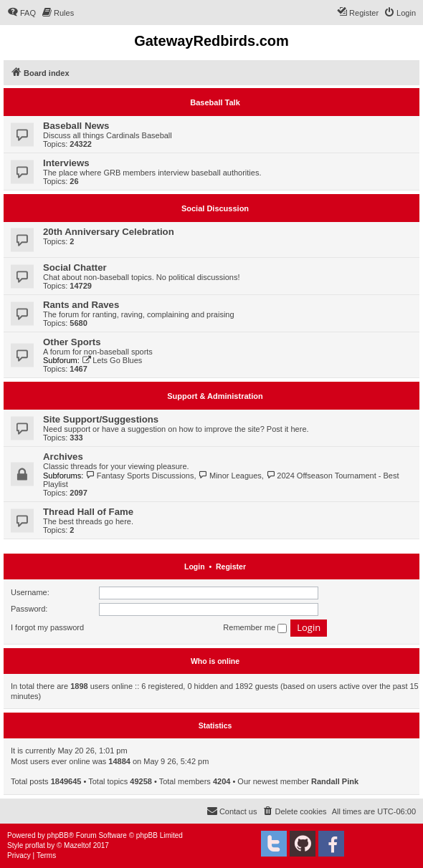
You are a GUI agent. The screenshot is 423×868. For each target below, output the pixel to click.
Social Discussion (215, 208)
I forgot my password (47, 627)
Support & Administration (215, 396)
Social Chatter (75, 267)
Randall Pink (335, 781)
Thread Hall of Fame (88, 512)
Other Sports (72, 342)
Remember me (255, 628)
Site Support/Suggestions (101, 419)
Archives (63, 457)
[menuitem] (22, 13)
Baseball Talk (215, 102)
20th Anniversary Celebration (109, 232)
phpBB (58, 835)
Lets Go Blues (112, 360)
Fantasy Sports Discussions (139, 476)
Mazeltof (77, 845)
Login (195, 566)
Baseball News (76, 126)
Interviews (66, 163)
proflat (35, 845)
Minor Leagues (230, 476)
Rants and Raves (81, 305)
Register (231, 566)
